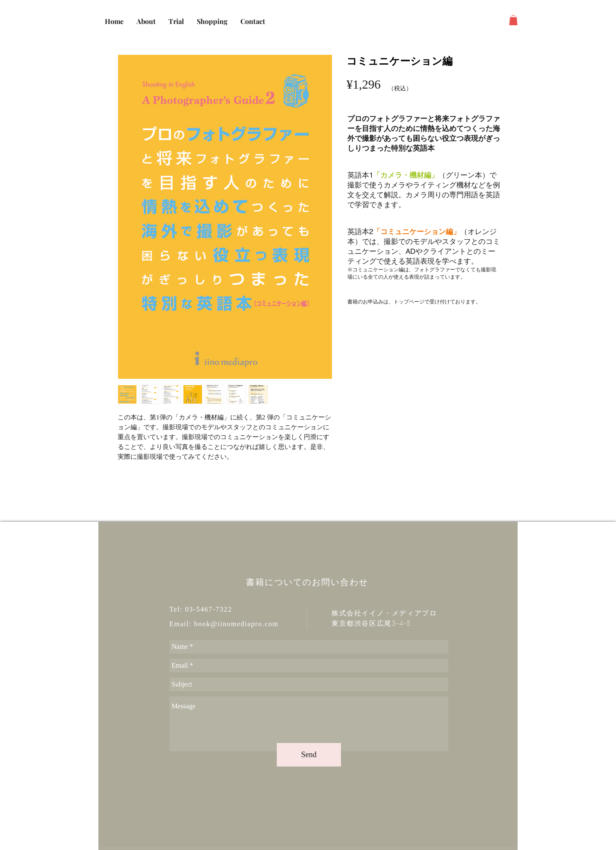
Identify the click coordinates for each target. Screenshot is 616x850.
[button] (513, 20)
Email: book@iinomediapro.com (224, 624)
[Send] (309, 755)
